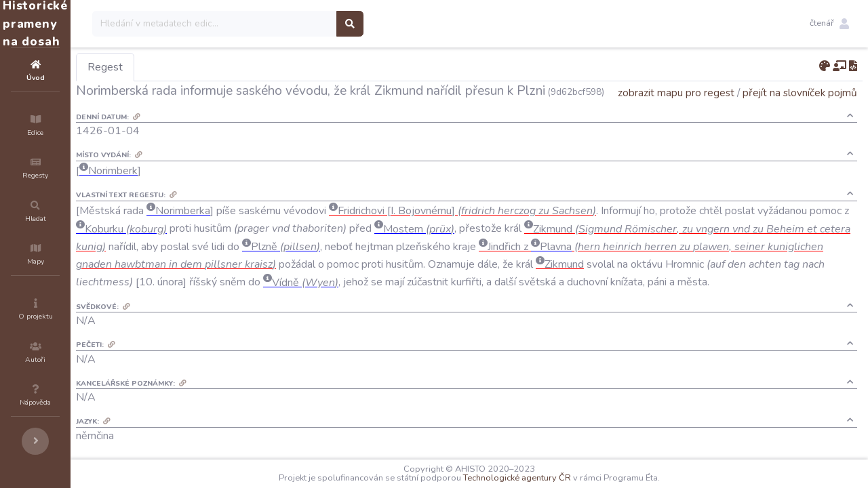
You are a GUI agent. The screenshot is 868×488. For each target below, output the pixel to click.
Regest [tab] (186, 67)
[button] (829, 24)
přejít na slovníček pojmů (800, 111)
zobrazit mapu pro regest (676, 111)
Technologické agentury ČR (558, 478)
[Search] (296, 24)
